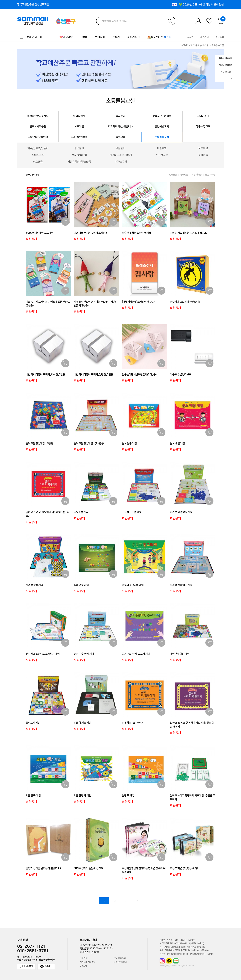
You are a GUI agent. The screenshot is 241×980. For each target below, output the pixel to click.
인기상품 (100, 37)
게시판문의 (26, 966)
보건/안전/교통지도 (38, 116)
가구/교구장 (121, 162)
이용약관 (83, 958)
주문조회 (220, 37)
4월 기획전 (134, 37)
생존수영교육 (203, 126)
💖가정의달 (66, 37)
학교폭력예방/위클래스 (120, 126)
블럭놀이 (79, 148)
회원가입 (205, 37)
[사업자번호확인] (197, 943)
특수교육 (120, 137)
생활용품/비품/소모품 (79, 162)
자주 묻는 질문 (120, 958)
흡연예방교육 (162, 126)
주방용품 (203, 155)
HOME (184, 45)
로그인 (190, 37)
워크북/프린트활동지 (121, 155)
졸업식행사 (79, 116)
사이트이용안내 (120, 962)
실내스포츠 (38, 155)
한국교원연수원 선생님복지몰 (33, 4)
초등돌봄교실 (218, 45)
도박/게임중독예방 (38, 137)
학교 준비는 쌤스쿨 (200, 45)
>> (137, 900)
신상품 (84, 37)
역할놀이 (120, 148)
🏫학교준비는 (159, 37)
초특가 (116, 37)
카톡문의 (46, 967)
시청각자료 (162, 155)
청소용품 (38, 162)
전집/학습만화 (79, 155)
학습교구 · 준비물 (162, 116)
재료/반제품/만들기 (38, 148)
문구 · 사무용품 (38, 126)
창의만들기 (203, 116)
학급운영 (120, 116)
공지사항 (83, 966)
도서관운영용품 (79, 137)
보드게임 (79, 126)
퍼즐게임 (162, 148)
